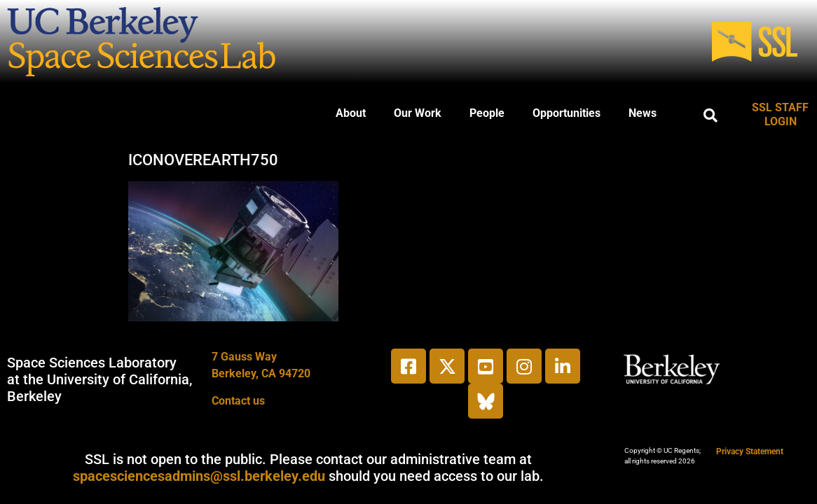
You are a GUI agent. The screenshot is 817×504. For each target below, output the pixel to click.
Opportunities (567, 113)
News (643, 113)
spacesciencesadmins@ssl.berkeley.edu (199, 476)
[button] (710, 115)
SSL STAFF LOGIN (780, 114)
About (351, 113)
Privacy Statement (750, 451)
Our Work (418, 113)
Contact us (238, 401)
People (487, 113)
